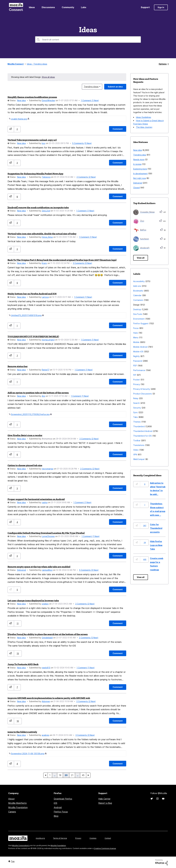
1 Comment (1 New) (90, 100)
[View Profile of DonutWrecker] (48, 100)
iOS (55, 803)
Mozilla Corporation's (21, 845)
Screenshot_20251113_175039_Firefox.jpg (30, 414)
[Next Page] (88, 775)
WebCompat (139, 459)
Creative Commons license (105, 848)
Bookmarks (138, 291)
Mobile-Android (140, 347)
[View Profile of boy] (44, 143)
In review (137, 164)
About (11, 799)
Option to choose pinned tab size (25, 465)
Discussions (48, 7)
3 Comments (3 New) (82, 263)
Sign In (161, 7)
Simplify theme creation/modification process (32, 97)
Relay (136, 398)
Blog (56, 816)
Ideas (32, 7)
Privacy (137, 384)
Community (68, 7)
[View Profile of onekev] (45, 604)
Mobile (136, 342)
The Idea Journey (144, 127)
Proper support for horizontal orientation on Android (36, 499)
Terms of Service (60, 838)
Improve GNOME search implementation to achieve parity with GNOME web (49, 698)
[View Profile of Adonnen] (46, 701)
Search (136, 403)
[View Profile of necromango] (48, 469)
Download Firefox (63, 799)
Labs (84, 7)
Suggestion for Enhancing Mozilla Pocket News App (35, 174)
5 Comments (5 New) (82, 143)
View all (141, 258)
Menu (136, 337)
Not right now (140, 178)
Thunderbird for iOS (142, 436)
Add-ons (137, 286)
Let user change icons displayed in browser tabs (33, 601)
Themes (137, 422)
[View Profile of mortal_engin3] (48, 340)
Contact (108, 838)
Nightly (136, 356)
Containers (138, 300)
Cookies (93, 838)
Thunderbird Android (143, 431)
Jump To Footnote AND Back (23, 664)
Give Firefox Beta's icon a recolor (25, 435)
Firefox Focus (61, 812)
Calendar (137, 295)
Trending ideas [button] (91, 87)
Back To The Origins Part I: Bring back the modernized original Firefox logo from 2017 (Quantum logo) (62, 260)
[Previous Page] (46, 775)
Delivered (22, 570)
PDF (135, 366)
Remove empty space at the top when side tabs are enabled (39, 567)
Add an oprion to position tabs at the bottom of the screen (38, 393)
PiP (135, 375)
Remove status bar (18, 366)
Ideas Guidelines (144, 117)
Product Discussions (143, 394)
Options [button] (163, 64)
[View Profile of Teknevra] (46, 177)
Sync (136, 412)
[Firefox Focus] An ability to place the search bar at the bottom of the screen (48, 634)
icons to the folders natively (22, 732)
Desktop (137, 309)
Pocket (137, 380)
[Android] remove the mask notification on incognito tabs (38, 207)
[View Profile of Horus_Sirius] (47, 237)
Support (145, 7)
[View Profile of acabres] (46, 735)
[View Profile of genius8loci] (47, 570)
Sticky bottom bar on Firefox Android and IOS (32, 294)
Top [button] (13, 861)
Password (138, 361)
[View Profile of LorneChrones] (48, 536)
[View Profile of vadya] (45, 502)
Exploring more (140, 169)
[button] (11, 129)
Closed (136, 188)
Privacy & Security (142, 389)
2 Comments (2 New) (86, 177)
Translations (139, 445)
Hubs (136, 333)
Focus (136, 328)
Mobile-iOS (138, 352)
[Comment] (118, 129)
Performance (139, 370)
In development (140, 174)
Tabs (136, 417)
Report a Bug (105, 803)
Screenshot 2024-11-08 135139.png (28, 754)
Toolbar (137, 440)
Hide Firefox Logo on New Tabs (156, 545)
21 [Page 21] (72, 775)
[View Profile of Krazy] (44, 263)
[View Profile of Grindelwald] (47, 638)
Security (137, 408)
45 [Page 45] (83, 775)
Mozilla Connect (16, 7)
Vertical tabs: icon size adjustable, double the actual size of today (42, 234)
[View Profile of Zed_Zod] (46, 211)
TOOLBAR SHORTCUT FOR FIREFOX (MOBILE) (33, 336)
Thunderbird (139, 426)
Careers (12, 812)
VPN (135, 455)
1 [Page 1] (50, 775)
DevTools (138, 314)
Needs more (139, 159)
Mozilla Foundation (18, 807)
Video (136, 450)
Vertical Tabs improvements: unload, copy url (32, 140)
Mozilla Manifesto (17, 803)
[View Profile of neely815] (46, 668)
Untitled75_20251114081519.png (26, 315)
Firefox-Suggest (141, 323)
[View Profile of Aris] (43, 396)
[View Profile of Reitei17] (46, 370)
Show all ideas (48, 77)
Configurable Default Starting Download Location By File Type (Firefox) (46, 533)
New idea (21, 100)
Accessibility (139, 281)
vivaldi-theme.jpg (19, 119)
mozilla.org (40, 838)
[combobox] (88, 40)
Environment (139, 319)
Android (58, 807)
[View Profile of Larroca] (45, 297)
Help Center (104, 799)
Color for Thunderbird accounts (156, 528)
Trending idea (140, 155)
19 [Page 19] (60, 775)
